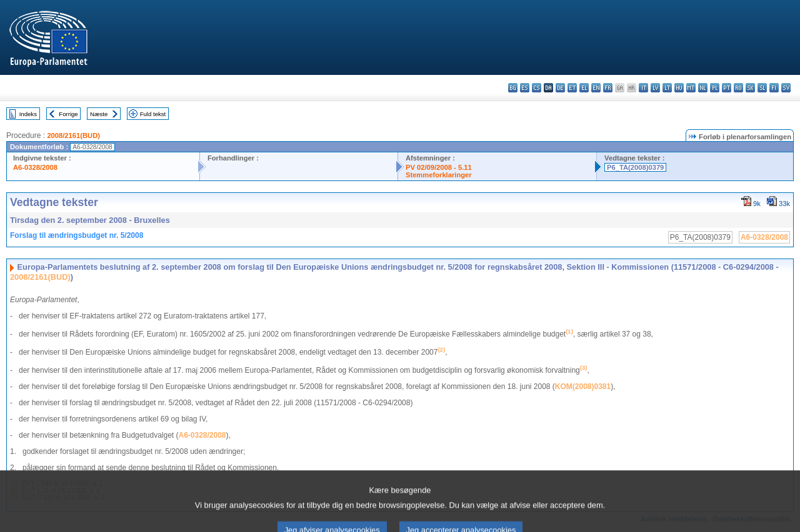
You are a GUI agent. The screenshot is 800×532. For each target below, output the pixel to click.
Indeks (28, 114)
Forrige (68, 114)
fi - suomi (774, 88)
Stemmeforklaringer (439, 175)
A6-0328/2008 (35, 167)
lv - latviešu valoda (655, 88)
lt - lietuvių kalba (667, 88)
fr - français (608, 88)
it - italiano (643, 88)
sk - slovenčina (750, 88)
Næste (99, 114)
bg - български (513, 88)
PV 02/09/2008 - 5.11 (439, 167)
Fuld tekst (153, 114)
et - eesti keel (572, 88)
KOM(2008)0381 (583, 387)
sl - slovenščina (762, 88)
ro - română (738, 88)
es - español (525, 88)
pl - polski (715, 88)
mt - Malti (691, 88)
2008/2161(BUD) (73, 135)
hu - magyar (679, 88)
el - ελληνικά (584, 88)
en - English (596, 88)
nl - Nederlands (703, 88)
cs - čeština (537, 88)
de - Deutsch (560, 88)
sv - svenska (786, 88)
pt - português (727, 88)
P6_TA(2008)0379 (635, 167)
